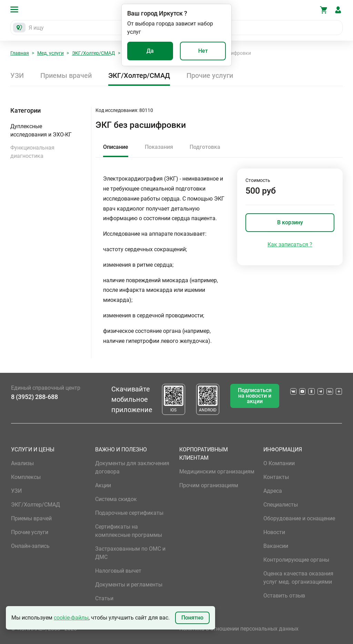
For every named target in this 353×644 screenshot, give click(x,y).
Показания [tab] (159, 147)
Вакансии (276, 546)
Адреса (273, 491)
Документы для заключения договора (132, 467)
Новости (274, 532)
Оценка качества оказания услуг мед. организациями (298, 578)
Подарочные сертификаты (129, 513)
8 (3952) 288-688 (34, 397)
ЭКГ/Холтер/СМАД (94, 53)
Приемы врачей (66, 75)
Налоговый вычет (118, 571)
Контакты (276, 477)
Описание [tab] (116, 147)
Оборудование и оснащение (299, 518)
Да (150, 51)
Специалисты (281, 505)
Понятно (192, 618)
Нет (203, 51)
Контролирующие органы (296, 560)
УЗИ (17, 75)
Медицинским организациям (217, 472)
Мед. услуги (51, 53)
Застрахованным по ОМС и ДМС (130, 553)
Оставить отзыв (284, 596)
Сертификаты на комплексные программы (129, 531)
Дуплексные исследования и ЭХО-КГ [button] (41, 130)
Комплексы (26, 477)
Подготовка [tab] (205, 147)
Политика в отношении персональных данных (239, 629)
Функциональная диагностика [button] (32, 152)
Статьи (104, 598)
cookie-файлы (71, 618)
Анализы (22, 463)
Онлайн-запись (30, 546)
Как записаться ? (290, 244)
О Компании (279, 463)
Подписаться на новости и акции (255, 396)
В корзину (290, 222)
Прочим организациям (209, 485)
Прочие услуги (210, 75)
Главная (20, 53)
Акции (103, 485)
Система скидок (116, 499)
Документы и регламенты (129, 585)
